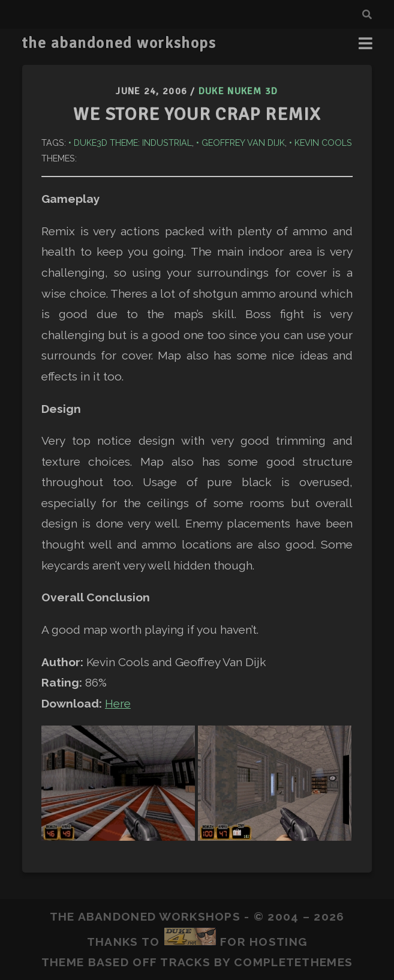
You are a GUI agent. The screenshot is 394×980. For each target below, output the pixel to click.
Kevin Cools (323, 143)
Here (118, 703)
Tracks (185, 962)
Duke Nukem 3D (238, 91)
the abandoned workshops (119, 43)
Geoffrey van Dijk (243, 143)
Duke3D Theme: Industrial (133, 143)
